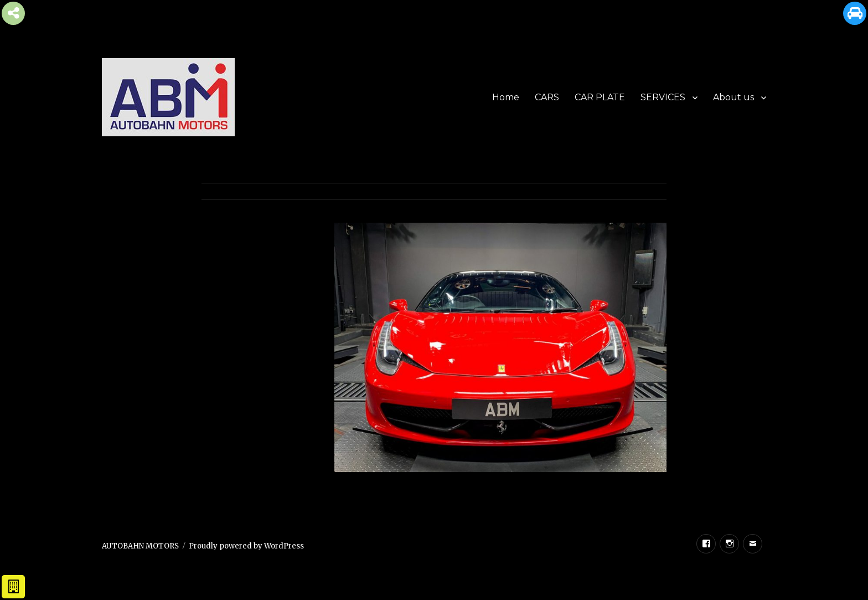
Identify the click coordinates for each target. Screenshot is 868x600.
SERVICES (663, 97)
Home (506, 97)
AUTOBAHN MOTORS (140, 546)
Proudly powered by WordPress (246, 546)
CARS (547, 97)
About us (733, 97)
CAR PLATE (600, 97)
